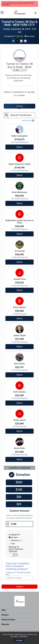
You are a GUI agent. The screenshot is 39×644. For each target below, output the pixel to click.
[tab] (19, 106)
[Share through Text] (25, 41)
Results (5, 624)
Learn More (23, 636)
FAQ (4, 610)
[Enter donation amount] (21, 524)
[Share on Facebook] (13, 41)
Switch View (28, 121)
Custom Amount (19, 511)
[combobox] (19, 578)
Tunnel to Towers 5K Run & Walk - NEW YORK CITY (19, 23)
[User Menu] (36, 13)
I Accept (19, 640)
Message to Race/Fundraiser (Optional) (16, 549)
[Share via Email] (21, 41)
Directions (30, 36)
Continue (20, 587)
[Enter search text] (22, 115)
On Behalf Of (14, 535)
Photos (5, 615)
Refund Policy (8, 620)
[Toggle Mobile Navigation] (2, 13)
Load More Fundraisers (19, 468)
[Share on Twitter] (17, 41)
